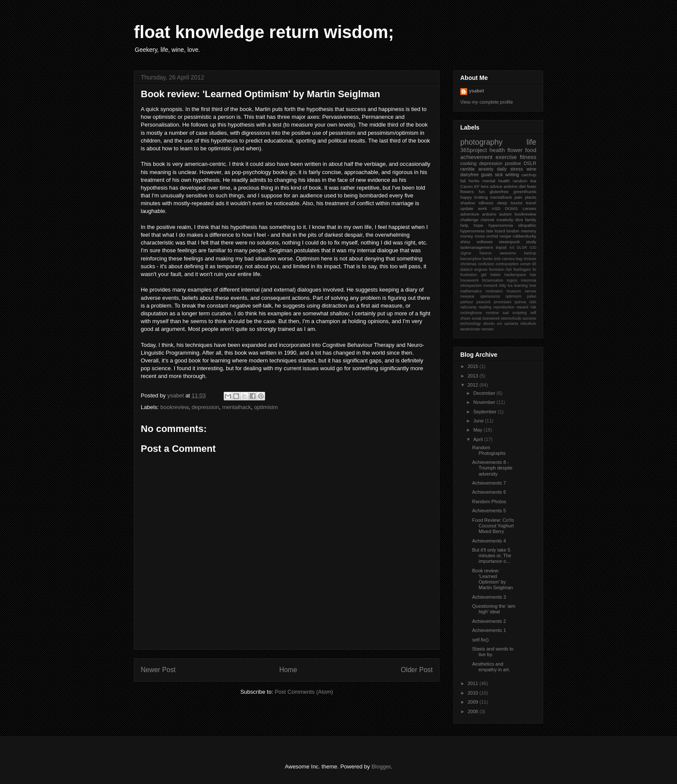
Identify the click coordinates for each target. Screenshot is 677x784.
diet (522, 186)
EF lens (481, 186)
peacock (484, 302)
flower (515, 150)
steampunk (509, 242)
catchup (529, 175)
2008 (474, 711)
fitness (528, 157)
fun (482, 192)
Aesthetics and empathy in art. (491, 667)
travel (531, 203)
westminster (470, 329)
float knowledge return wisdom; (264, 32)
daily (502, 169)
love (533, 286)
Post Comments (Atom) (304, 692)
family (531, 220)
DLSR (522, 248)
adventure (470, 214)
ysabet (476, 91)
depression (206, 407)
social (476, 318)
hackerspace (515, 275)
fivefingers (522, 270)
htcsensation (492, 280)
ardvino (510, 186)
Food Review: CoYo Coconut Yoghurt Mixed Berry (493, 526)
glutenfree (499, 192)
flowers (467, 192)
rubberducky (525, 236)
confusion (486, 264)
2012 (474, 385)
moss (480, 236)
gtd (484, 275)
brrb (497, 259)
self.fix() (480, 640)
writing (512, 175)
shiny (465, 242)
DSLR (530, 163)
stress (517, 169)
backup (530, 253)
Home (288, 670)
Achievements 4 (489, 541)
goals (487, 175)
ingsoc (512, 280)
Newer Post (158, 670)
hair (533, 275)
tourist (517, 203)
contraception (507, 264)
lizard (500, 231)
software (485, 242)
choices (530, 259)
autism (505, 214)
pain (518, 197)
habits (495, 275)
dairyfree (470, 175)
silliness (486, 203)
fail (463, 181)
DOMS (512, 208)
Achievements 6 (489, 492)
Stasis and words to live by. (493, 652)
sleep (502, 203)
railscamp (468, 307)
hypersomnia (501, 225)
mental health (496, 181)
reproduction (504, 307)
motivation (494, 291)
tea (533, 181)
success (529, 318)
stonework (491, 318)
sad (506, 313)
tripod (501, 247)
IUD (533, 248)
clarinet (487, 220)
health (497, 150)
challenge (469, 220)
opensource (490, 296)
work (482, 208)
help (464, 225)
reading (485, 307)
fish (509, 270)
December (485, 393)
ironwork (491, 286)
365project (474, 150)
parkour (467, 302)
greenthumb (525, 192)
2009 (474, 702)
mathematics (471, 291)
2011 (474, 683)
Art (512, 248)
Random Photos (489, 502)
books (488, 259)
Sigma (466, 253)
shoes (465, 318)
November (485, 402)
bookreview (175, 407)
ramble (468, 169)
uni (500, 324)
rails (533, 302)
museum (514, 291)
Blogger (381, 767)
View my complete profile (487, 102)
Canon (467, 186)
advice (496, 186)
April (479, 439)
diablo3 (466, 270)
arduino (489, 214)
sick (499, 175)
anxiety (486, 169)
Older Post (417, 670)
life (532, 142)
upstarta (511, 324)
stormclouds (511, 318)
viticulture (528, 324)
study (531, 242)
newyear (467, 296)
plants (531, 197)
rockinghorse (471, 313)
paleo (531, 296)
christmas (468, 264)
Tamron (486, 253)
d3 (534, 264)
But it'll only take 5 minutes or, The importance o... (492, 555)
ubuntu (489, 324)
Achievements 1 (489, 630)
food (531, 150)
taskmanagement (477, 247)
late (490, 231)
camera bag (512, 259)
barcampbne (471, 259)
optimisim (266, 407)
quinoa (520, 302)
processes (503, 302)
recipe (505, 236)
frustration (469, 275)
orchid (492, 236)
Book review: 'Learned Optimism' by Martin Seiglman (492, 579)
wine (531, 169)
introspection (471, 286)
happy (466, 197)
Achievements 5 (489, 511)
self (533, 313)
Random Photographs (489, 450)
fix (534, 270)
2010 (474, 693)
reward (523, 307)
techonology (470, 324)
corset (525, 264)
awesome (508, 253)
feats (532, 186)
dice (519, 220)
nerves (531, 291)
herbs (474, 181)
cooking (468, 163)
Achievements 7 (489, 483)
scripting (520, 313)
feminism (497, 270)
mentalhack (237, 407)
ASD (496, 208)
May (478, 430)
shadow (468, 203)
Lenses (529, 208)
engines (481, 270)
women (487, 329)
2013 (474, 376)
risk (533, 307)
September (486, 412)
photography (481, 142)
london (513, 231)
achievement (476, 157)
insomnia (529, 280)
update (467, 208)
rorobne (492, 313)
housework (470, 280)
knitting (481, 197)
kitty (503, 286)
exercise (506, 157)
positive (513, 163)
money (467, 236)
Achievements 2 (489, 621)
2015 (474, 366)
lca (510, 286)
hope (478, 225)
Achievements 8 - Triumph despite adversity (492, 468)
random (520, 181)
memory (528, 231)
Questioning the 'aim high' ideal (494, 609)
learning (521, 286)
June (479, 421)
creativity (505, 220)
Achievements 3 (489, 597)
